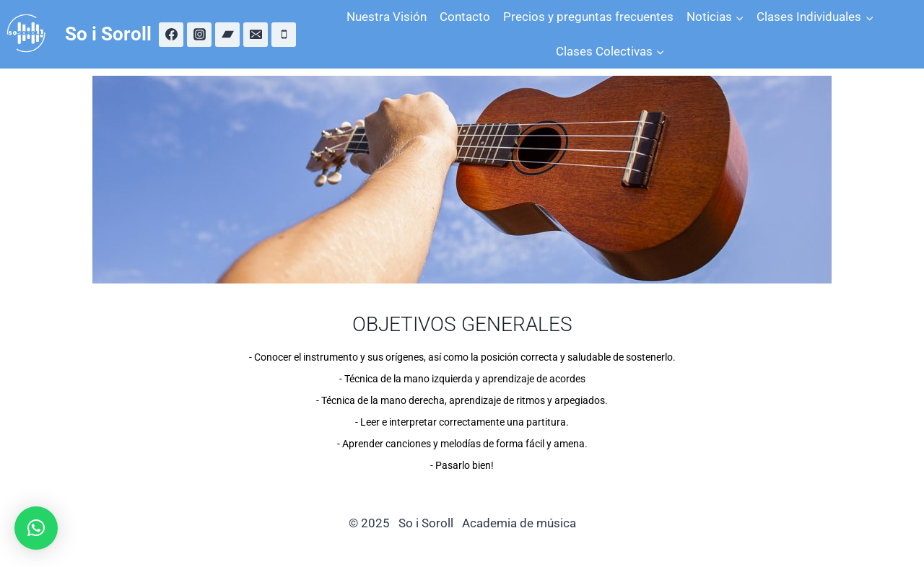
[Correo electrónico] (256, 35)
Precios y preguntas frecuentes (588, 17)
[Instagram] (199, 35)
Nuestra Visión (387, 17)
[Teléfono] (284, 35)
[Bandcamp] (227, 35)
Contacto (465, 17)
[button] (36, 528)
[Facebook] (171, 35)
